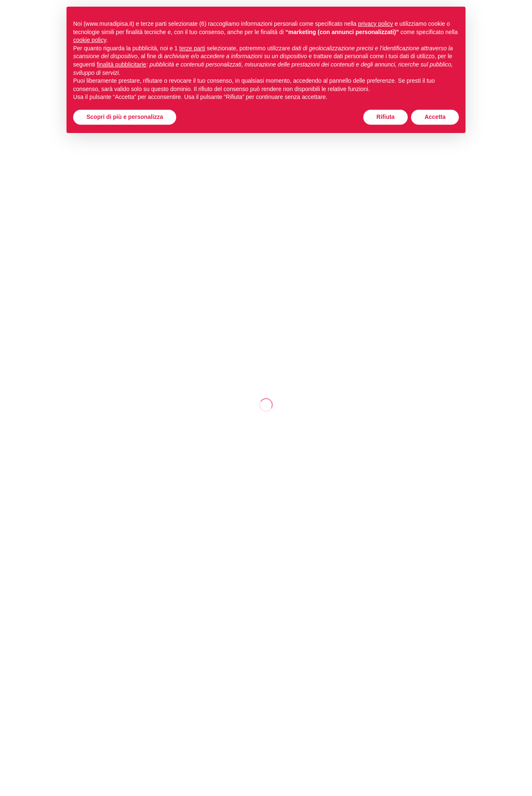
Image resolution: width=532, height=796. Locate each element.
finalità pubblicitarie (122, 64)
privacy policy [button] (376, 24)
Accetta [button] (435, 117)
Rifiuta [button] (386, 117)
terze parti (192, 48)
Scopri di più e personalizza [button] (125, 117)
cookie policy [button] (90, 40)
